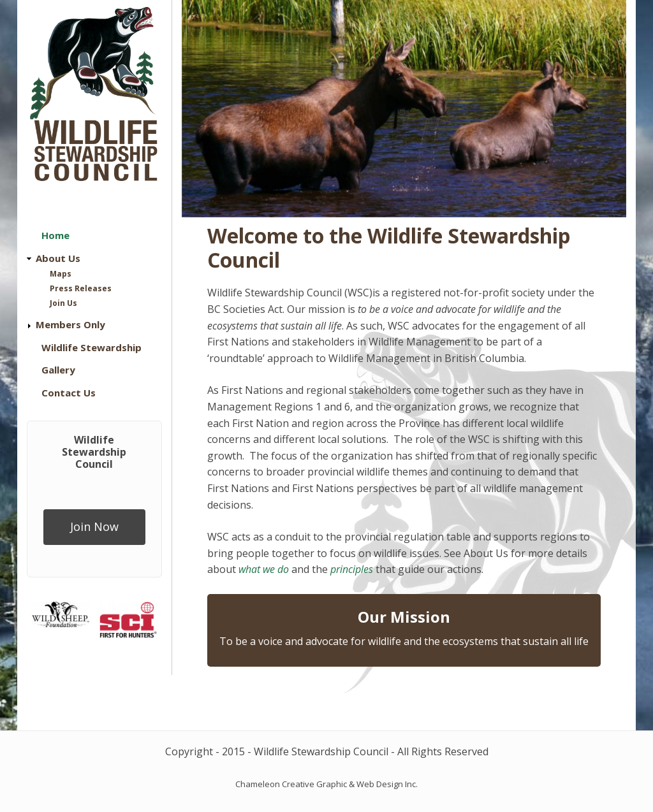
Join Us (63, 303)
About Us (58, 258)
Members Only (70, 324)
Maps (61, 274)
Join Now (94, 526)
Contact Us (69, 393)
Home (55, 235)
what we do (264, 569)
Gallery (58, 370)
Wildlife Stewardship (92, 347)
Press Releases (81, 288)
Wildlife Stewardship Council (94, 452)
